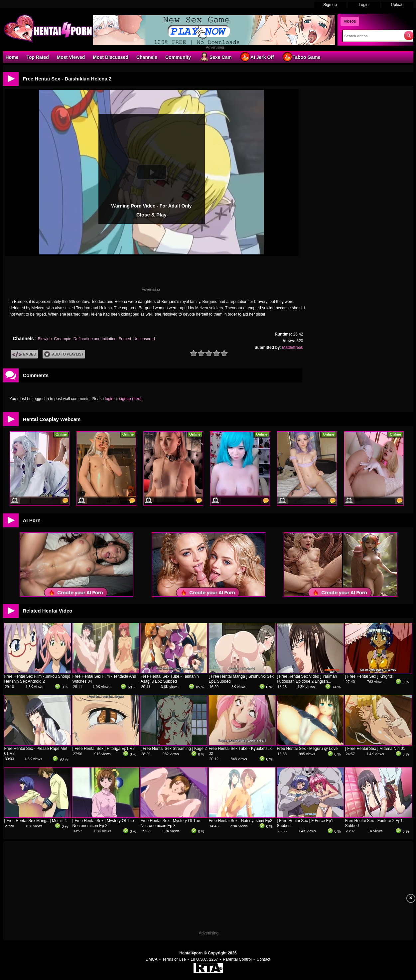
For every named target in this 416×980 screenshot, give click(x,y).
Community (178, 57)
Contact (264, 959)
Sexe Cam (215, 57)
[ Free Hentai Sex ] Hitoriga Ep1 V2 (104, 749)
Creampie (63, 339)
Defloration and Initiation (95, 339)
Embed (24, 354)
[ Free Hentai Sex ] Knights (369, 676)
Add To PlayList (64, 354)
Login (364, 5)
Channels (147, 57)
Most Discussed (111, 57)
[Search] (372, 36)
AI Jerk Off (257, 57)
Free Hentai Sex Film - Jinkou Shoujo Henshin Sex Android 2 (37, 679)
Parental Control (237, 959)
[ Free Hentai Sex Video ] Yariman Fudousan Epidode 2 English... (307, 679)
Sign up (330, 5)
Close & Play (151, 215)
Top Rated (37, 57)
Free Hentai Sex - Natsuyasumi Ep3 (241, 821)
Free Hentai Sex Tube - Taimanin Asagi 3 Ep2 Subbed (170, 679)
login (109, 399)
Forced (125, 339)
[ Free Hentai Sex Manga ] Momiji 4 (36, 821)
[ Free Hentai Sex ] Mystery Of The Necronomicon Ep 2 (103, 823)
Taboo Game (301, 57)
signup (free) (130, 399)
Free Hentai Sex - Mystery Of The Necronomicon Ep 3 (170, 823)
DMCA (151, 959)
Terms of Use (174, 959)
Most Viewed (71, 57)
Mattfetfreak (292, 348)
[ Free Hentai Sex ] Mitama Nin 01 (375, 749)
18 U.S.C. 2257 (204, 959)
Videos (350, 21)
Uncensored (144, 339)
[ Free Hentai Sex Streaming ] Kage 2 (174, 749)
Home (12, 57)
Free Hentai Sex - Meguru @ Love (307, 749)
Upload (397, 5)
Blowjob (45, 339)
